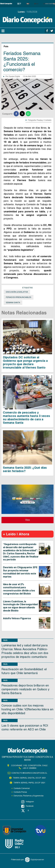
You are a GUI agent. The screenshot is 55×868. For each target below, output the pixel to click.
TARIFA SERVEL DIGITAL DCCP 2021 (29, 778)
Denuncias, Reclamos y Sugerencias (29, 796)
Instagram (28, 802)
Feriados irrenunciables (19, 297)
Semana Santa (13, 303)
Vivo (27, 520)
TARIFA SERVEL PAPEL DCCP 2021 (29, 783)
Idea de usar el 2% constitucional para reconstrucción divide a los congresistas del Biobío (19, 589)
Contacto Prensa (20, 792)
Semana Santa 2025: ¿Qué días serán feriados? (25, 469)
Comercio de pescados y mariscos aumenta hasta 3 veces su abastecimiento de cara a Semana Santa (26, 418)
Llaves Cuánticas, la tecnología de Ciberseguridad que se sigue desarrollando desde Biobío (20, 606)
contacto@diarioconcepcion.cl (29, 773)
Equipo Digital (14, 76)
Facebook (27, 806)
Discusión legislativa (17, 292)
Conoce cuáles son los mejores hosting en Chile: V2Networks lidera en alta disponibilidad (27, 709)
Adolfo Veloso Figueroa (17, 618)
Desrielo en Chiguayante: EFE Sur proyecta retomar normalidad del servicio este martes (20, 572)
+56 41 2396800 (29, 768)
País (5, 640)
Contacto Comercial (22, 788)
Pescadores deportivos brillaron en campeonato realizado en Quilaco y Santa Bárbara (25, 689)
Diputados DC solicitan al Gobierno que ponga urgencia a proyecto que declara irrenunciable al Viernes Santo (25, 362)
